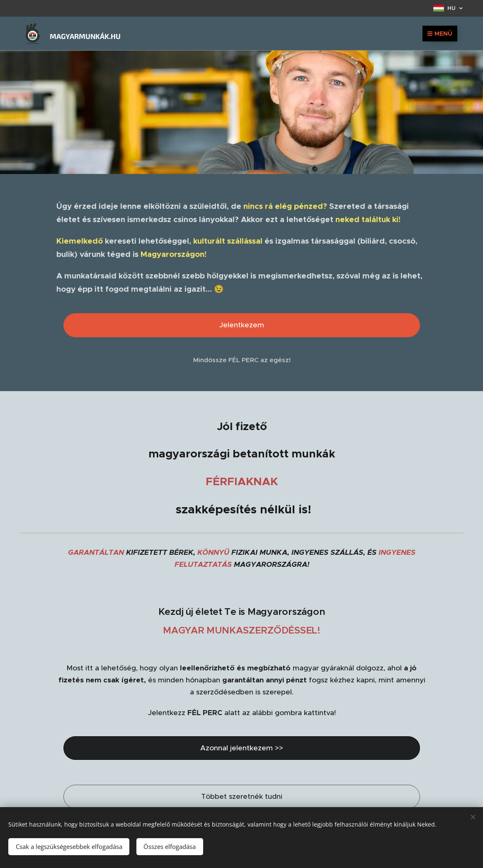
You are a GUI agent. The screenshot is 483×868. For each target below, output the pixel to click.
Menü (440, 34)
